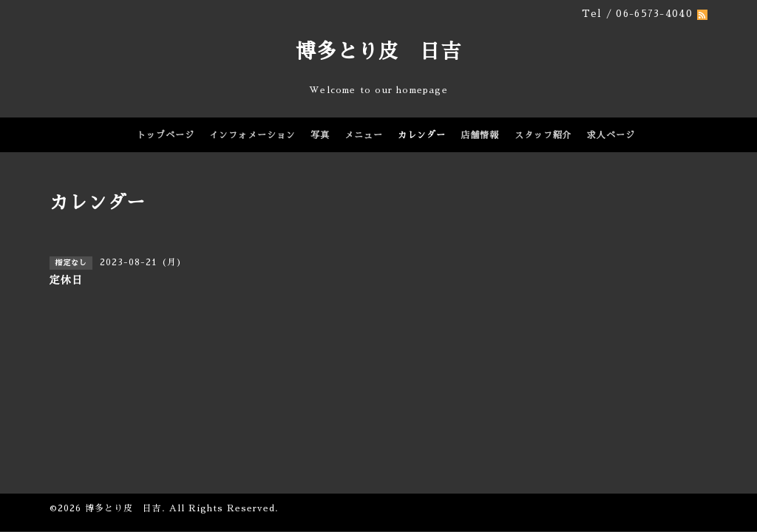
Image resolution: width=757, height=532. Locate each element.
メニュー (364, 135)
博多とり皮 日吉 (378, 51)
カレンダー (422, 135)
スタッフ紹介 (543, 135)
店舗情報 (480, 135)
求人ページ (611, 135)
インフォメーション (252, 135)
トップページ (166, 135)
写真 (320, 135)
